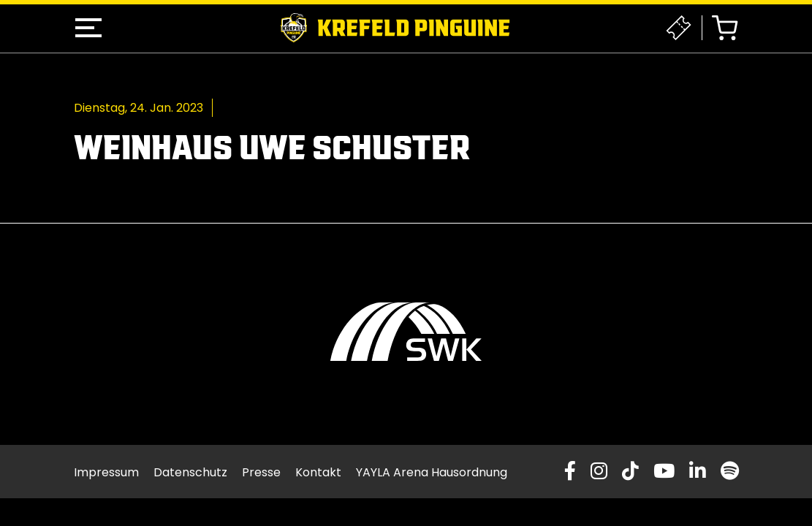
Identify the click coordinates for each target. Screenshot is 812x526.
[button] (88, 28)
